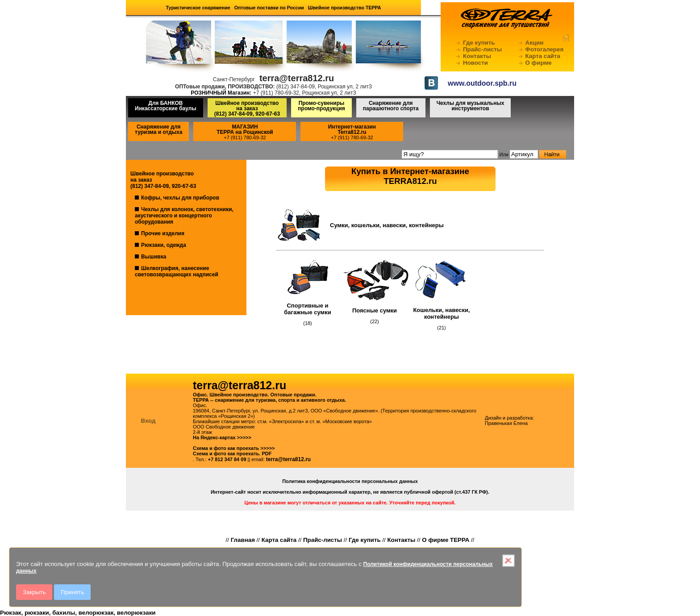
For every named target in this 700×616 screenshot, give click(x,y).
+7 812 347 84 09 (227, 459)
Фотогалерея (545, 49)
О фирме (539, 63)
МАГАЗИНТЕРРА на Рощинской (245, 129)
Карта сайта (543, 56)
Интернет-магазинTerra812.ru (352, 129)
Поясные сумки (375, 310)
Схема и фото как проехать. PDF (232, 454)
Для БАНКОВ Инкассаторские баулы (166, 106)
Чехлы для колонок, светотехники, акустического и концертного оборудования (184, 216)
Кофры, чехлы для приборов (180, 198)
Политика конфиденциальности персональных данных (350, 481)
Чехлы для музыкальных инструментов (471, 106)
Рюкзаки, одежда (164, 245)
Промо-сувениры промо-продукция (321, 106)
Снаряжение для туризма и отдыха (158, 129)
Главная (243, 540)
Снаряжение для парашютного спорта (391, 106)
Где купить (479, 43)
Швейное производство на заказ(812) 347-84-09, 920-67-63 (247, 108)
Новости (475, 63)
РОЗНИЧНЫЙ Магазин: (221, 93)
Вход (148, 421)
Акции (535, 43)
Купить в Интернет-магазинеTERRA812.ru (410, 176)
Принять (72, 592)
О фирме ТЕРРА (446, 540)
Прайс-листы (482, 49)
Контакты (477, 56)
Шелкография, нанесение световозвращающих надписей (177, 271)
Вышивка (154, 257)
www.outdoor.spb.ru (482, 83)
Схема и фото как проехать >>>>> (234, 448)
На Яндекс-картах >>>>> (222, 437)
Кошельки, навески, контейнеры (441, 313)
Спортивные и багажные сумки (307, 309)
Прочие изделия (163, 233)
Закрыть (34, 592)
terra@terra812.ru (288, 459)
